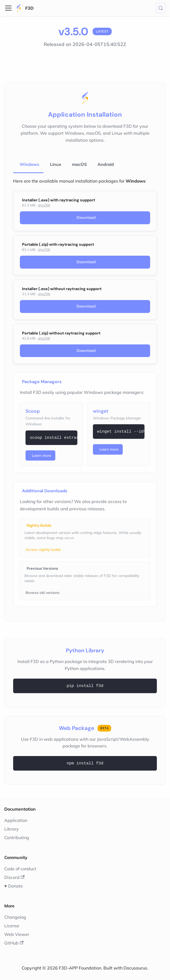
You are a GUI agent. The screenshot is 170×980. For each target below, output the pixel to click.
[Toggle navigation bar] (8, 8)
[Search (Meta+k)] (161, 8)
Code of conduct (20, 869)
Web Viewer (17, 934)
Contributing (17, 838)
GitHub (14, 943)
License (12, 926)
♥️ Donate (14, 886)
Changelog (15, 917)
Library (12, 829)
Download (86, 218)
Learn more (41, 455)
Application (16, 820)
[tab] (28, 165)
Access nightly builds (43, 549)
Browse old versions (43, 592)
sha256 (44, 205)
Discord (14, 877)
